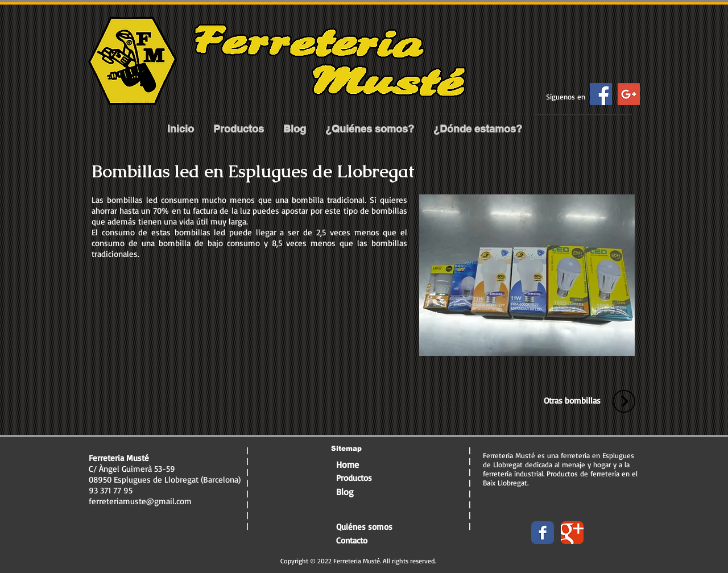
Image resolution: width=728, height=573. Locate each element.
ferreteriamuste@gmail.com (140, 501)
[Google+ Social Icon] (629, 94)
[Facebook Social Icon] (601, 94)
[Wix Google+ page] (572, 533)
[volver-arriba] (624, 401)
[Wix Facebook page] (543, 533)
